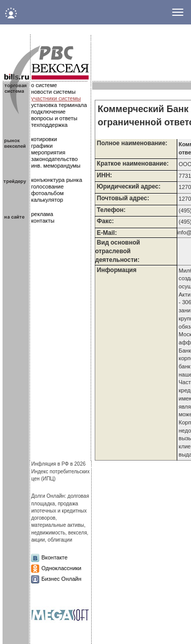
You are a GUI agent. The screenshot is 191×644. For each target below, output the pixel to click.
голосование (47, 186)
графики (42, 146)
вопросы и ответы (54, 118)
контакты (43, 221)
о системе (44, 85)
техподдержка (49, 125)
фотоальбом (47, 193)
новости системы (53, 92)
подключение (48, 112)
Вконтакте (54, 557)
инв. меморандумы (56, 166)
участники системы (56, 98)
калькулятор (47, 200)
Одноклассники (61, 568)
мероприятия (48, 152)
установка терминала (59, 105)
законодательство (54, 159)
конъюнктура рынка (57, 180)
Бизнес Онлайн (61, 579)
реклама (42, 214)
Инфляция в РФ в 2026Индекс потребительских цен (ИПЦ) (60, 471)
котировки (44, 139)
